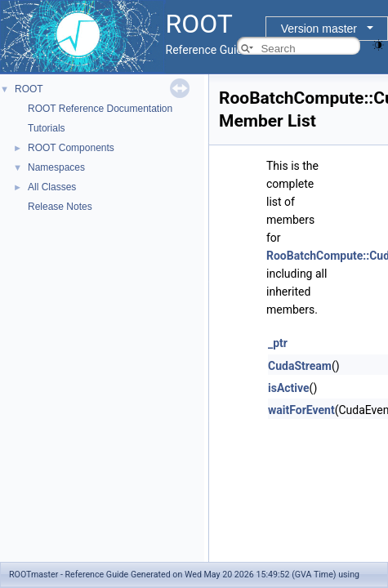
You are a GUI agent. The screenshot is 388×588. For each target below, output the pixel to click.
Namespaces (56, 167)
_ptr (278, 343)
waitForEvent (301, 410)
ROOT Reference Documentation (100, 109)
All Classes (52, 187)
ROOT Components (71, 148)
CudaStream (300, 366)
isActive (289, 388)
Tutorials (47, 128)
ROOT (29, 89)
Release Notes (60, 207)
